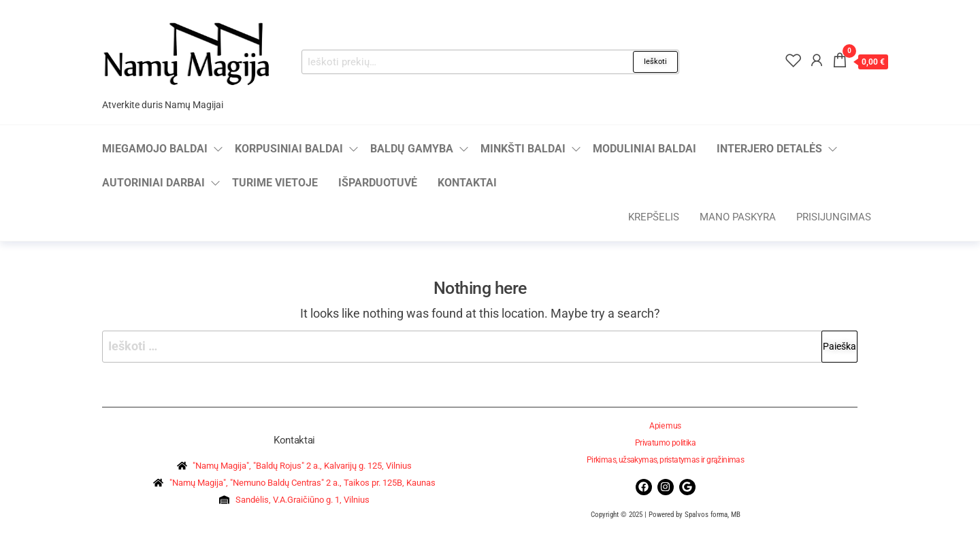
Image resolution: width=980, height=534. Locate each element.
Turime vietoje (275, 183)
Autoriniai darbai (153, 183)
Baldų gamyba (412, 149)
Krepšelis (654, 217)
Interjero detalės (769, 149)
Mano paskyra (738, 217)
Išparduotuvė (378, 183)
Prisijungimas (834, 217)
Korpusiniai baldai (289, 149)
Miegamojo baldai (155, 149)
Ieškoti (655, 62)
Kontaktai (467, 183)
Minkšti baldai (523, 149)
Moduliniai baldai (644, 149)
